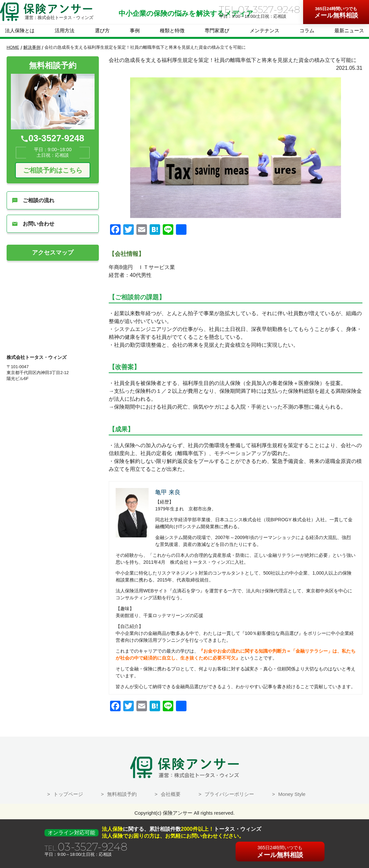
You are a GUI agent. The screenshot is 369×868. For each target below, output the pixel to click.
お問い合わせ (33, 224)
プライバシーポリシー (229, 794)
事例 (135, 30)
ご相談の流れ (33, 200)
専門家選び (217, 30)
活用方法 (65, 30)
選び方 (102, 30)
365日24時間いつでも (336, 9)
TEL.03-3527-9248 (259, 9)
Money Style (292, 794)
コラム (307, 30)
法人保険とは (20, 30)
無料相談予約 (122, 794)
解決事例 (32, 47)
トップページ (68, 794)
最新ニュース (349, 30)
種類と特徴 (172, 30)
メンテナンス (265, 30)
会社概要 (171, 794)
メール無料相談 (336, 12)
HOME (13, 47)
